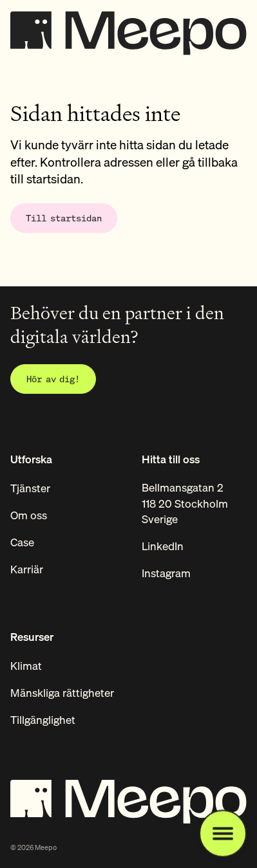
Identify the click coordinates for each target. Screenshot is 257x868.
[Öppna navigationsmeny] (223, 834)
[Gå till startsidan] (64, 218)
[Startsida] (128, 30)
